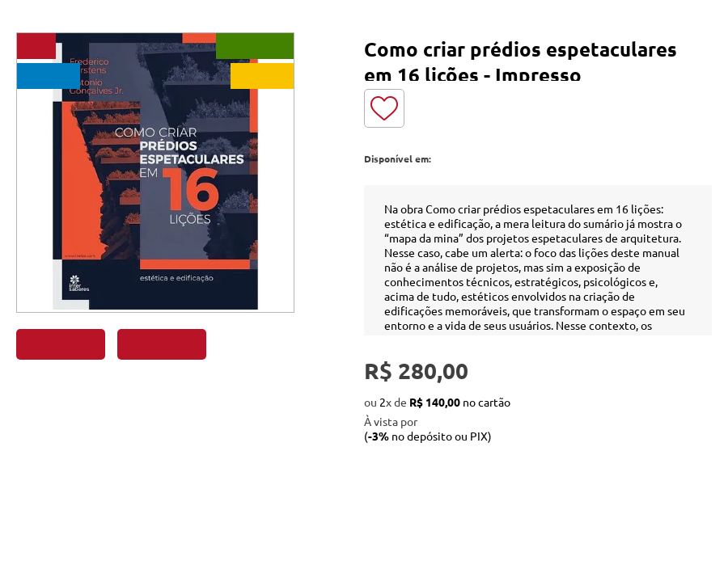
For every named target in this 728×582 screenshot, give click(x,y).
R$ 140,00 (435, 402)
